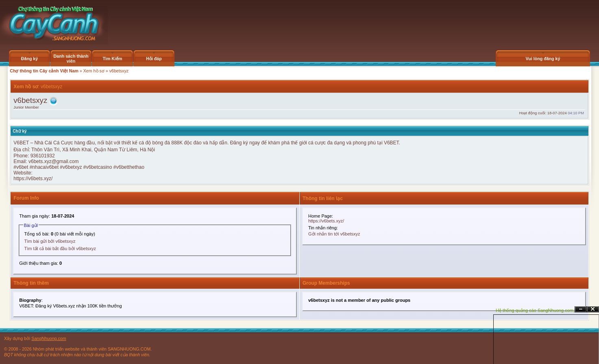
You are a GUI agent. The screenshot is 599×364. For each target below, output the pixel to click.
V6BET (22, 143)
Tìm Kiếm (112, 59)
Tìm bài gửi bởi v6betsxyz (50, 241)
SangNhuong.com (49, 338)
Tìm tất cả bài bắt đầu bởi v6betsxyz (60, 248)
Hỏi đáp (154, 59)
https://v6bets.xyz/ (33, 179)
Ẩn (581, 309)
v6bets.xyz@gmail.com (54, 161)
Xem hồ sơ (94, 71)
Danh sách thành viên (71, 59)
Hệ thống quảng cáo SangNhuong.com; (535, 310)
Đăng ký (29, 59)
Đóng (593, 309)
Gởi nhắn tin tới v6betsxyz (334, 234)
